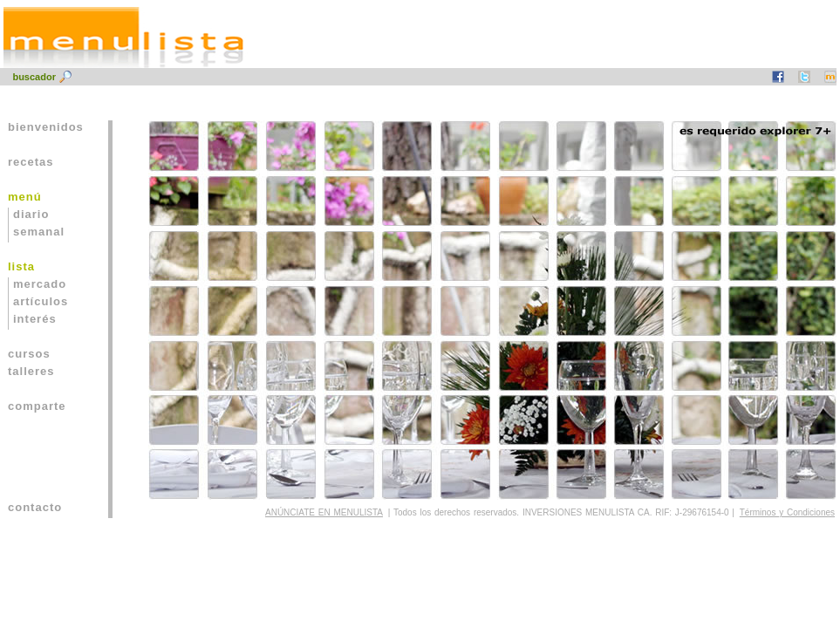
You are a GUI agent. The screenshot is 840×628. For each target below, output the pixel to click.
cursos (29, 354)
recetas (31, 162)
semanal (39, 232)
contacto (35, 507)
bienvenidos (46, 127)
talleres (31, 371)
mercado (40, 284)
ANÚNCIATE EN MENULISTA (324, 512)
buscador (35, 77)
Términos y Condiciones (787, 512)
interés (35, 319)
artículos (41, 301)
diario (31, 214)
